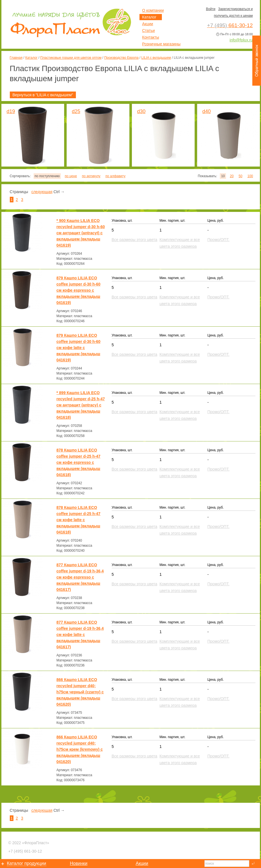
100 (250, 176)
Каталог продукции (27, 863)
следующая (42, 192)
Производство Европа (121, 58)
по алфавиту (115, 176)
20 (232, 176)
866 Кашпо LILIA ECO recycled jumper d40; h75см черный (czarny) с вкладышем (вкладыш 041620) (80, 692)
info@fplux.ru (241, 40)
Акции (148, 24)
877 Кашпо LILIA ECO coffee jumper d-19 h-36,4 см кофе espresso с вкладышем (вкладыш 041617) (80, 577)
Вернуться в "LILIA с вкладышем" (43, 95)
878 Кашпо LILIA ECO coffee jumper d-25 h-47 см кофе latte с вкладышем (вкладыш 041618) (79, 520)
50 (240, 176)
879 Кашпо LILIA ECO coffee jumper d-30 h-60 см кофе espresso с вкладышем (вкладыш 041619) (79, 290)
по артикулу (91, 176)
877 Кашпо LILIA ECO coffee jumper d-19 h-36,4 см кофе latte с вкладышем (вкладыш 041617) (80, 635)
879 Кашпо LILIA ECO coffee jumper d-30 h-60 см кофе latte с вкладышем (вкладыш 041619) (79, 348)
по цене (71, 176)
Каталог (31, 58)
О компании (153, 10)
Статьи (149, 31)
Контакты (151, 37)
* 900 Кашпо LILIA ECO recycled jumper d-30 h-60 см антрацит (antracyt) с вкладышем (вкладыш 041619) (81, 233)
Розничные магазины (161, 44)
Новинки (79, 863)
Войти (211, 9)
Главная (16, 58)
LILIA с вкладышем (156, 58)
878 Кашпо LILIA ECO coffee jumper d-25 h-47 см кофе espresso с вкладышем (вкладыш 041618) (79, 462)
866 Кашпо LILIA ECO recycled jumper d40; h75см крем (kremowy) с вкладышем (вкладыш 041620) (80, 749)
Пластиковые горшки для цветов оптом (71, 58)
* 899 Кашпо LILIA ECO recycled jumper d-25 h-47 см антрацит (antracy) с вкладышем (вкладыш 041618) (81, 405)
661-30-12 (25, 851)
